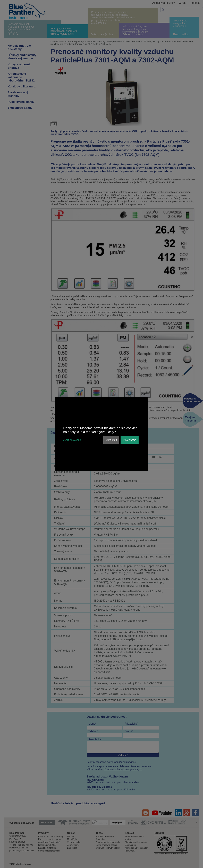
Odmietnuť (111, 440)
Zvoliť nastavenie (72, 440)
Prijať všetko (130, 440)
